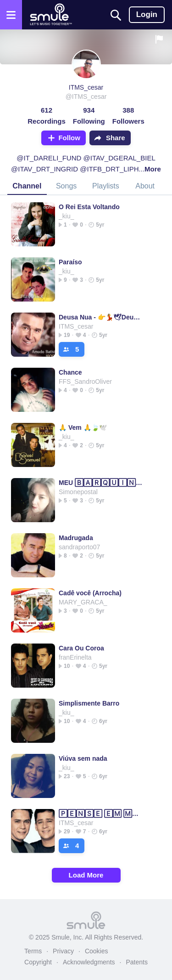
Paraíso (70, 262)
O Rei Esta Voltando (89, 207)
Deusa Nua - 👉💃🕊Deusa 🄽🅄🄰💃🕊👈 (101, 317)
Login (147, 14)
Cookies (97, 951)
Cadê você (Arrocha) (90, 593)
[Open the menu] (11, 15)
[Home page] (51, 15)
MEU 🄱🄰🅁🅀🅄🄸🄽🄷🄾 (101, 483)
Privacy (63, 951)
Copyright (38, 962)
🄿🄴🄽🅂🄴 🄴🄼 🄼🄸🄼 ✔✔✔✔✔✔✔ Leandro (101, 814)
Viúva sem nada (83, 758)
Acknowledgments (89, 962)
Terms (33, 951)
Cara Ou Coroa (81, 648)
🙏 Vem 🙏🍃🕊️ (83, 427)
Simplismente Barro (89, 703)
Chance (70, 372)
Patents (136, 962)
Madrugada (76, 538)
